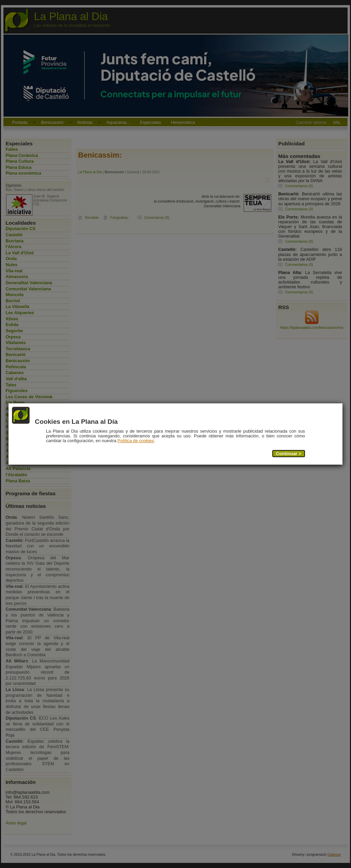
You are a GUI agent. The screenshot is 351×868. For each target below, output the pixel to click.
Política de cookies (136, 441)
